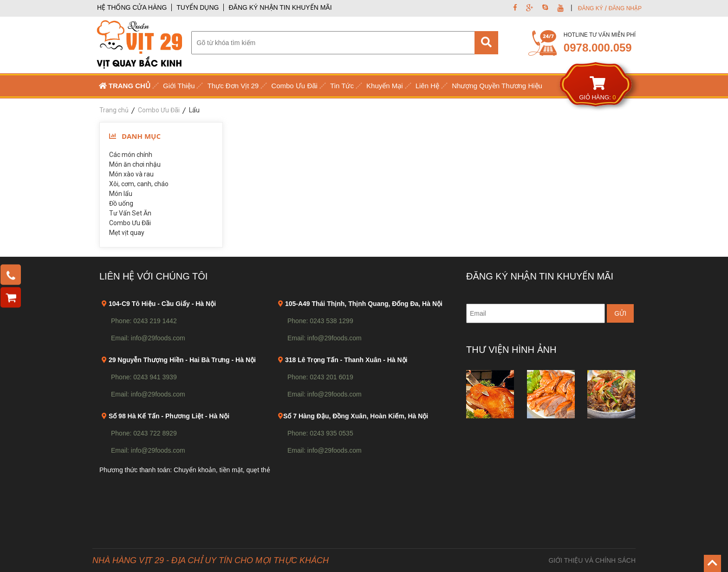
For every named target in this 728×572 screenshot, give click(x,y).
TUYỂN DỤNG (198, 7)
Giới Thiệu (179, 86)
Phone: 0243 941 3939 (144, 377)
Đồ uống (121, 203)
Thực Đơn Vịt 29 (233, 86)
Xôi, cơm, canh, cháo (139, 184)
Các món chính (131, 155)
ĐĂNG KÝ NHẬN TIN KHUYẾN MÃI (280, 7)
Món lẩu (121, 194)
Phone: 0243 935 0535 (320, 433)
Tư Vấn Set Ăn (130, 213)
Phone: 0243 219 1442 (144, 321)
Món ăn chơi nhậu (135, 164)
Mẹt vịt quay (127, 233)
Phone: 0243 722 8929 (144, 433)
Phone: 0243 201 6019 (320, 377)
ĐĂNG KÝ (591, 8)
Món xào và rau (131, 174)
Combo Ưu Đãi (294, 86)
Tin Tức (342, 86)
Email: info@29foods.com (148, 338)
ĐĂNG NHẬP (625, 8)
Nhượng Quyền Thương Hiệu (497, 86)
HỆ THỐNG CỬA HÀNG (132, 7)
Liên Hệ (427, 86)
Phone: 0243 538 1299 (320, 321)
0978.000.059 (598, 48)
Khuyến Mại (385, 86)
